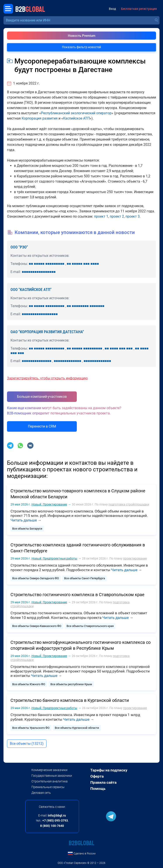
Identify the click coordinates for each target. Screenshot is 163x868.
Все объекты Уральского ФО (31, 728)
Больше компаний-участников (42, 397)
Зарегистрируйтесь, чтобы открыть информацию (47, 378)
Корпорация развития (40, 118)
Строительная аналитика (50, 781)
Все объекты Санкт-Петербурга (85, 578)
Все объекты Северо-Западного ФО (36, 578)
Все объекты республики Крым (71, 684)
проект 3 (133, 216)
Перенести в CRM (42, 426)
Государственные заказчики (52, 776)
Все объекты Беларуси (27, 529)
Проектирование (49, 504)
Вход (112, 9)
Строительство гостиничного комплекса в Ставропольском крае (77, 595)
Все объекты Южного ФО (29, 684)
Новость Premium (82, 36)
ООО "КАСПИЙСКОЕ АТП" (31, 290)
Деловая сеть (41, 793)
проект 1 (101, 216)
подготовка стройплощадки (129, 504)
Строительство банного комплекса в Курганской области (70, 700)
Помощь (98, 789)
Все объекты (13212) (27, 744)
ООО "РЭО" (19, 247)
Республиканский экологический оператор (76, 113)
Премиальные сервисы (48, 787)
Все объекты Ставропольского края (90, 626)
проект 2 (117, 216)
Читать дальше (24, 520)
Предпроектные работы (54, 558)
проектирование (135, 558)
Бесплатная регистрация (139, 9)
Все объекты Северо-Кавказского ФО (37, 626)
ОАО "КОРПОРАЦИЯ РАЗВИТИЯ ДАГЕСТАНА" (47, 332)
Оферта (97, 776)
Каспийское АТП (76, 118)
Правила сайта (103, 782)
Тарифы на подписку (109, 770)
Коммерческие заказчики (49, 770)
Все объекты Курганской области (77, 728)
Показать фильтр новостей (81, 47)
